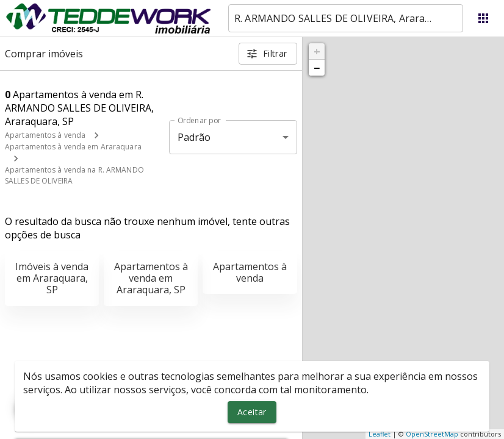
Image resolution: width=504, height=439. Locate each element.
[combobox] (346, 18)
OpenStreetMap (432, 434)
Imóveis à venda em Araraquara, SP (52, 278)
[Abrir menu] (483, 18)
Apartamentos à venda (45, 135)
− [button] (317, 68)
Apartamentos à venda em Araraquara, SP (151, 278)
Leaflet (380, 434)
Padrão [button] (194, 137)
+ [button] (317, 51)
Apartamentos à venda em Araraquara (73, 147)
